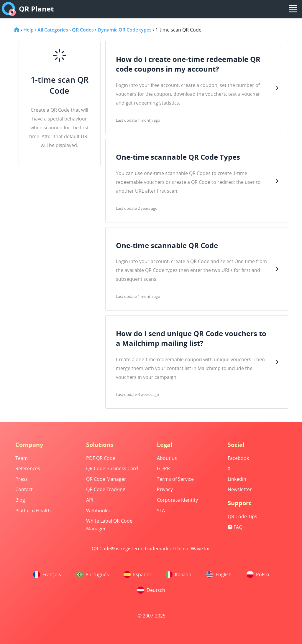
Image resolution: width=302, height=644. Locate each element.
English (219, 574)
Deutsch (151, 590)
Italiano (178, 574)
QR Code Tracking (106, 489)
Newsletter (240, 489)
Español (137, 574)
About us (167, 458)
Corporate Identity (177, 500)
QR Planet (28, 9)
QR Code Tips (242, 516)
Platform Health (33, 511)
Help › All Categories (46, 30)
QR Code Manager (106, 479)
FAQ (235, 527)
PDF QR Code (101, 458)
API (90, 500)
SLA (161, 511)
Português (92, 574)
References (28, 468)
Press (22, 479)
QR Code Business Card (112, 468)
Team (22, 458)
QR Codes (83, 30)
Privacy (165, 489)
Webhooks (98, 511)
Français (47, 574)
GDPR (163, 468)
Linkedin (237, 479)
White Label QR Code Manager (109, 525)
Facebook (238, 458)
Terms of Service (175, 479)
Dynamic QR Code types (125, 30)
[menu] (293, 9)
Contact (24, 489)
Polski (258, 574)
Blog (20, 500)
